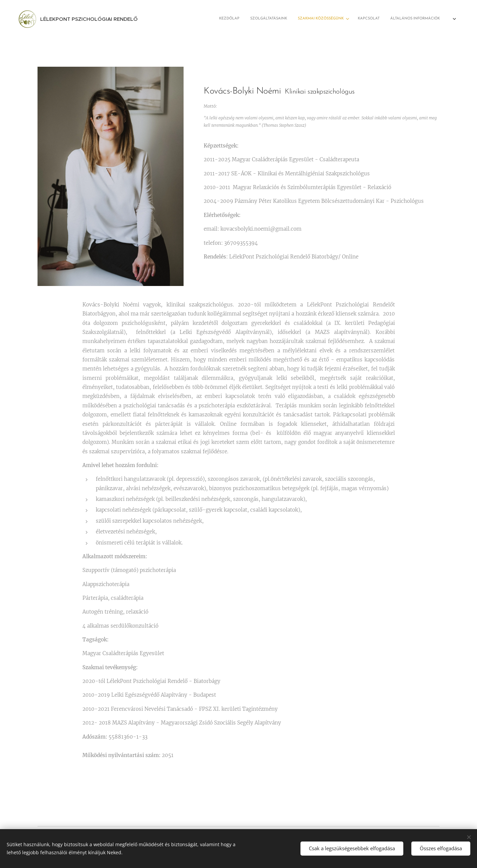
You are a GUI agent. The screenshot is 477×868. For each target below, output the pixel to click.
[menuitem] (389, 19)
